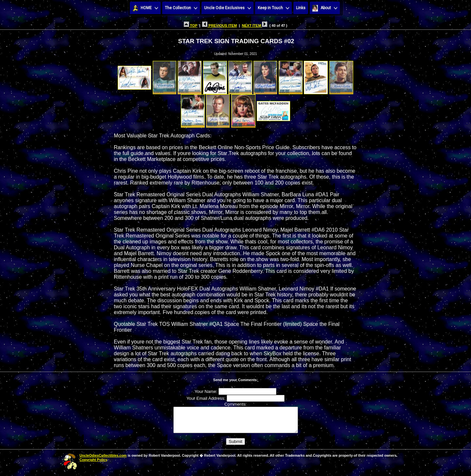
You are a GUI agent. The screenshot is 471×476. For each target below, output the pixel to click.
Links (301, 8)
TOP (191, 26)
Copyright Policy (93, 465)
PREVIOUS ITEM (219, 26)
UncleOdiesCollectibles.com (103, 460)
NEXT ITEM (254, 26)
